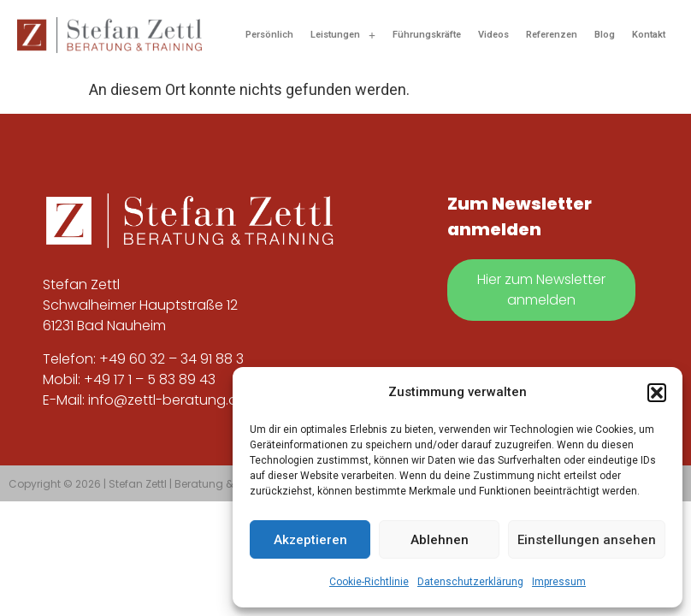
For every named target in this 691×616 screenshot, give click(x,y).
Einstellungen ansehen (587, 540)
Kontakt (649, 35)
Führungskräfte (427, 35)
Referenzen (552, 35)
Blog (605, 35)
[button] (657, 393)
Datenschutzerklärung (470, 582)
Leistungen (343, 35)
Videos (493, 35)
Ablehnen (440, 540)
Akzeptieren (310, 540)
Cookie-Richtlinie (369, 582)
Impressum (559, 582)
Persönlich (269, 35)
